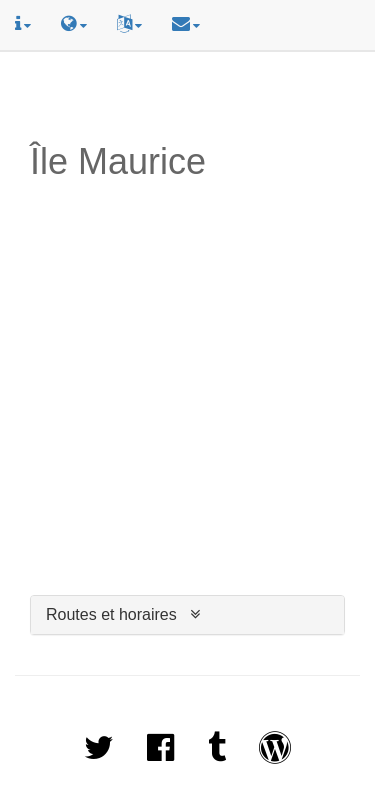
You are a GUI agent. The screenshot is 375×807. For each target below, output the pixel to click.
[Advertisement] (190, 97)
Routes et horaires (111, 614)
